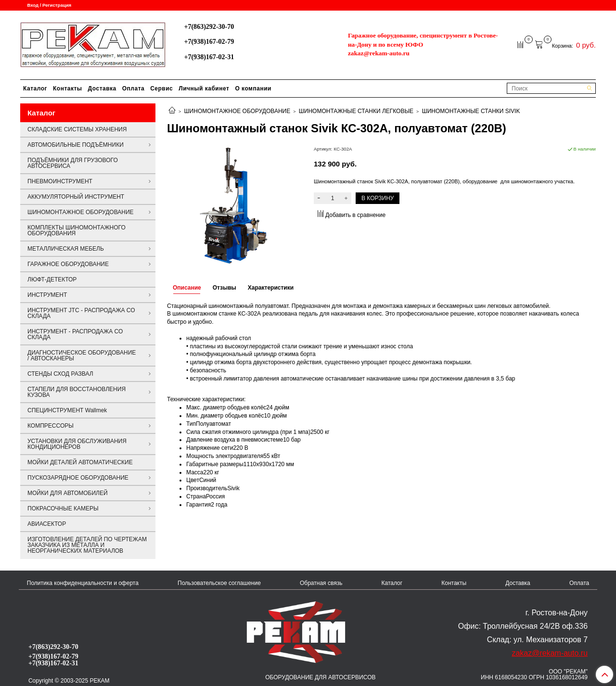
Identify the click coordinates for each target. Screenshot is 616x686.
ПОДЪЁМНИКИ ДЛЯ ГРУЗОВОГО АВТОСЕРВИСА (73, 163)
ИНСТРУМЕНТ (47, 295)
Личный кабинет (204, 89)
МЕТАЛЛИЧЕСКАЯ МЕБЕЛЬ (66, 249)
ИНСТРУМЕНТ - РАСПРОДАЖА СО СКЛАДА (75, 334)
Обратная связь (321, 583)
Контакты (68, 89)
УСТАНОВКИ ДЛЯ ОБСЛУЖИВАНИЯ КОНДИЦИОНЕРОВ (77, 444)
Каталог (35, 89)
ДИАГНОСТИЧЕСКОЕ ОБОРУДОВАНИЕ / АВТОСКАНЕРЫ (82, 356)
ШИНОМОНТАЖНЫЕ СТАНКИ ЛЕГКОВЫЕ (356, 111)
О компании (253, 89)
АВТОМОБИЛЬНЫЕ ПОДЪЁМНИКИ (76, 145)
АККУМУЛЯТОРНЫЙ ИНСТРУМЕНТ (76, 197)
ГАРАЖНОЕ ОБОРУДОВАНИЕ (68, 264)
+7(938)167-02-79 (209, 41)
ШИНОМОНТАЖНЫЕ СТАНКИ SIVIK (471, 111)
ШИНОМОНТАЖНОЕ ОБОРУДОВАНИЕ (237, 111)
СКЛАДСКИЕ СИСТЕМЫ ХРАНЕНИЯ (77, 129)
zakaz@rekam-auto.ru (379, 53)
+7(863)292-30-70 (209, 26)
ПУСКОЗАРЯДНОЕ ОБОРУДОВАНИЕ (78, 478)
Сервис (161, 89)
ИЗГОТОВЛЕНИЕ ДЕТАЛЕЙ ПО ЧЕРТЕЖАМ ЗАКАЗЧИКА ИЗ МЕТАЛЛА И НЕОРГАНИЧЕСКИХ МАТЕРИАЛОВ (87, 545)
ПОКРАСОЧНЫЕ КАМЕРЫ (63, 508)
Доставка (102, 89)
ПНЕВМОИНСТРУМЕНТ (60, 181)
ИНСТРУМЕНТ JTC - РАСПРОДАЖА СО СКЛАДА (81, 313)
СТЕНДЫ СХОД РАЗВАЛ (60, 374)
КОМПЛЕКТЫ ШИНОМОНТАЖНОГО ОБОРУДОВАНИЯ (77, 230)
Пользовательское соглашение (219, 583)
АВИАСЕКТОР (47, 524)
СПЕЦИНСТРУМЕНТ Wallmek (67, 410)
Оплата (133, 89)
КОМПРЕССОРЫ (51, 426)
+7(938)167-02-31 (209, 57)
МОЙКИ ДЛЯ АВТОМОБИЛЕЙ (68, 493)
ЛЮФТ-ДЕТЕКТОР (52, 279)
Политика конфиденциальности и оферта (83, 583)
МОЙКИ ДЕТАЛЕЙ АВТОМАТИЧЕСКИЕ (80, 462)
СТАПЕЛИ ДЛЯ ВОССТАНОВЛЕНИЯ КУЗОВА (77, 392)
